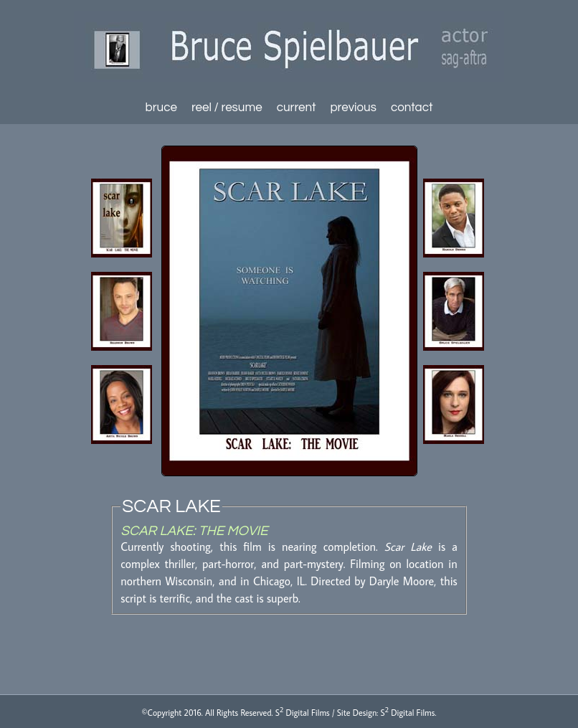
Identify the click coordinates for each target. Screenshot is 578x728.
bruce (161, 108)
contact (412, 108)
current (297, 108)
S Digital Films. (409, 713)
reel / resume (227, 108)
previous (353, 108)
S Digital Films (303, 713)
